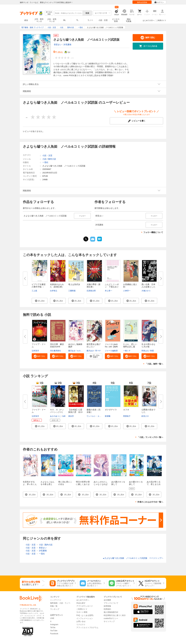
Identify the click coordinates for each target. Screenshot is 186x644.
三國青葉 (72, 291)
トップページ (56, 600)
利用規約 (107, 609)
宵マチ (98, 351)
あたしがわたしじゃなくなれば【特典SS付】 (101, 484)
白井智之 (54, 291)
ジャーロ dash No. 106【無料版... (111, 347)
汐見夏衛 (67, 45)
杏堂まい (58, 45)
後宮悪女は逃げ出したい (94, 345)
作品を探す (81, 603)
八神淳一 (127, 291)
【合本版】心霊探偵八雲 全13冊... (75, 412)
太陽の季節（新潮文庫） (94, 286)
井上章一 (109, 291)
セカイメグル (82, 351)
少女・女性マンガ (52, 20)
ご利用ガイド (161, 20)
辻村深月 (35, 351)
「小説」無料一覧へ (154, 364)
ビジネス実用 (116, 20)
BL (65, 20)
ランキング (55, 609)
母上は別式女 (74, 284)
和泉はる (145, 351)
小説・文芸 (103, 20)
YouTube (54, 631)
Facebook (54, 634)
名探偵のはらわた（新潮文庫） (57, 286)
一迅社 (45, 162)
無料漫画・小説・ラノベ (60, 603)
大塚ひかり (146, 291)
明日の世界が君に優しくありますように (83, 484)
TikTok (53, 628)
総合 (26, 20)
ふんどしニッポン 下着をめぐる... (112, 287)
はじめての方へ (149, 20)
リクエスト (81, 625)
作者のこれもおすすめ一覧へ (150, 502)
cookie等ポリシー (111, 618)
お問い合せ (81, 621)
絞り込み (49, 13)
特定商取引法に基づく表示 (115, 615)
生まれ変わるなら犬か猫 (148, 345)
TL (77, 20)
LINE (52, 618)
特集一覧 (54, 606)
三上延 (34, 291)
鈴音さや (145, 416)
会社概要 (107, 600)
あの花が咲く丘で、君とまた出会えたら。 (154, 484)
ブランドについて (111, 603)
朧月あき (72, 351)
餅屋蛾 (108, 416)
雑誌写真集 (129, 20)
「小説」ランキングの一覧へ (150, 437)
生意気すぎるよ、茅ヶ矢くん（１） (30, 484)
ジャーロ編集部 (111, 351)
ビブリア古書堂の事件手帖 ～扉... (39, 287)
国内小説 (52, 159)
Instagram (54, 625)
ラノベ (90, 20)
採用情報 (107, 606)
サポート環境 (82, 612)
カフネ (126, 410)
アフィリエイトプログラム (87, 628)
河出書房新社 (55, 351)
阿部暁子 (127, 416)
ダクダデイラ (111, 410)
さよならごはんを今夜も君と (47, 483)
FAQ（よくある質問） (86, 615)
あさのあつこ (55, 416)
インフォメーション (85, 618)
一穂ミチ (127, 351)
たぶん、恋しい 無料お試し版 (131, 345)
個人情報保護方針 (111, 612)
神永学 (71, 416)
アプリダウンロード (85, 606)
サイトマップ (109, 621)
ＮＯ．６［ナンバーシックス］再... (57, 412)
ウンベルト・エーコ (95, 416)
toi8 (64, 416)
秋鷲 (152, 351)
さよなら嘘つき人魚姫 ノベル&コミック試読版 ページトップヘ (133, 558)
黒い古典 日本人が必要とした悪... (148, 287)
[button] (40, 301)
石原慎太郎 (91, 291)
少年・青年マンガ (39, 20)
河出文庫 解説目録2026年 (57, 345)
